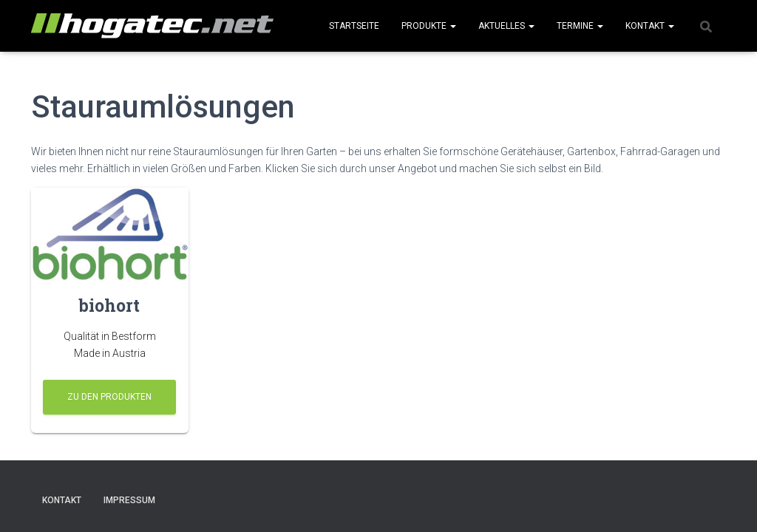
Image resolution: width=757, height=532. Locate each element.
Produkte (429, 26)
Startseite (354, 26)
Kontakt (650, 26)
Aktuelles (506, 26)
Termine (580, 26)
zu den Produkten (109, 397)
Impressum (129, 500)
